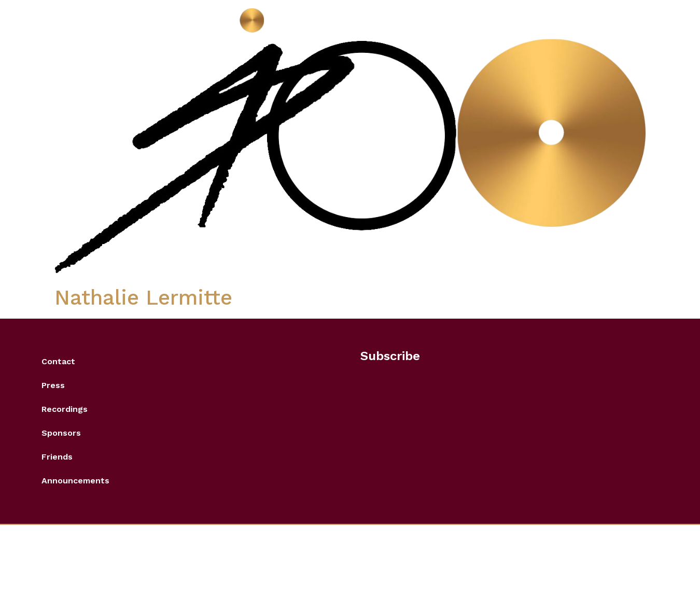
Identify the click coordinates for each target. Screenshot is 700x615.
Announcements (75, 481)
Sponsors (61, 433)
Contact (58, 361)
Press (53, 385)
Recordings (65, 409)
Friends (57, 457)
